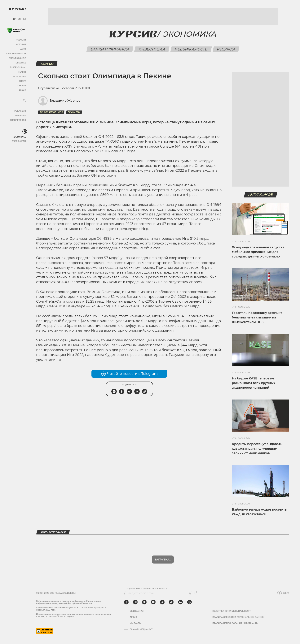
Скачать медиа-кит (141, 629)
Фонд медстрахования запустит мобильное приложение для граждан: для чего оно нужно (258, 252)
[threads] (189, 602)
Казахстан (20, 137)
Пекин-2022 (74, 112)
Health (22, 72)
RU (14, 19)
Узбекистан (19, 141)
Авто (23, 49)
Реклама (21, 116)
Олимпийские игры (51, 112)
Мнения (21, 86)
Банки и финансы (110, 49)
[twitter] (144, 602)
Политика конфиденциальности (232, 611)
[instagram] (135, 602)
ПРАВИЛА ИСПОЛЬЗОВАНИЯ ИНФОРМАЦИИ (235, 623)
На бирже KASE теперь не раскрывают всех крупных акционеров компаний (254, 383)
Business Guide (17, 58)
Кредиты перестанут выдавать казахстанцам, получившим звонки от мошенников (257, 449)
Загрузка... (163, 560)
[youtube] (153, 602)
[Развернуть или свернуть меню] (24, 101)
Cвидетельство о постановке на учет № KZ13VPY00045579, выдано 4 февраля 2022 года (71, 609)
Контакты (135, 623)
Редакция (20, 111)
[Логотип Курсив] (17, 9)
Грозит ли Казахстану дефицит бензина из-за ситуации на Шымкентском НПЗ (257, 317)
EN (19, 19)
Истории (21, 44)
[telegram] (162, 602)
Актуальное (261, 195)
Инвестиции (152, 49)
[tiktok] (171, 602)
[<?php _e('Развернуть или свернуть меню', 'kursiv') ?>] (25, 132)
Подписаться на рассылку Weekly (147, 589)
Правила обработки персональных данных (238, 617)
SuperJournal (18, 67)
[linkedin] (180, 602)
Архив (22, 90)
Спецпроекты (18, 120)
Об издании (137, 611)
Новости (21, 40)
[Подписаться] (193, 593)
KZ (24, 19)
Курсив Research (16, 54)
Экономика (19, 77)
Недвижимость (191, 49)
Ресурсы (226, 49)
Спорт (22, 81)
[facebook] (126, 602)
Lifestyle (21, 63)
